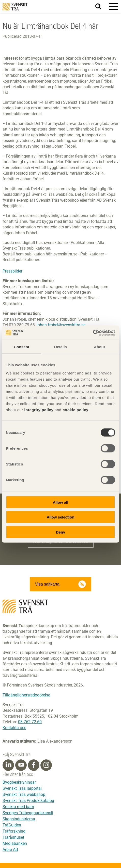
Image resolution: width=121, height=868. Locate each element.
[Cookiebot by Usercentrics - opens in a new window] (93, 333)
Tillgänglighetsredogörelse (26, 695)
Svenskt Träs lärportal (22, 788)
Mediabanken (15, 843)
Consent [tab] (21, 347)
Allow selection (60, 517)
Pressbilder (12, 271)
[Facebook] (34, 765)
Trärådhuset (13, 837)
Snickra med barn (18, 807)
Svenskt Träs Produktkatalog (28, 801)
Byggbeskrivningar (19, 782)
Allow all (61, 502)
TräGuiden (12, 825)
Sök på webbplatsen (101, 7)
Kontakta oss (14, 728)
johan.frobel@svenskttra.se (61, 325)
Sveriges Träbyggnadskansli (28, 813)
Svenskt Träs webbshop (24, 794)
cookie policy (75, 410)
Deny (61, 532)
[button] (113, 6)
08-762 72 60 (30, 722)
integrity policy (39, 410)
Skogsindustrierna (19, 819)
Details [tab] (60, 347)
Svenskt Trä (15, 7)
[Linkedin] (8, 765)
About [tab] (99, 347)
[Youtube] (21, 765)
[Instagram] (46, 765)
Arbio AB (10, 850)
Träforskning (14, 831)
